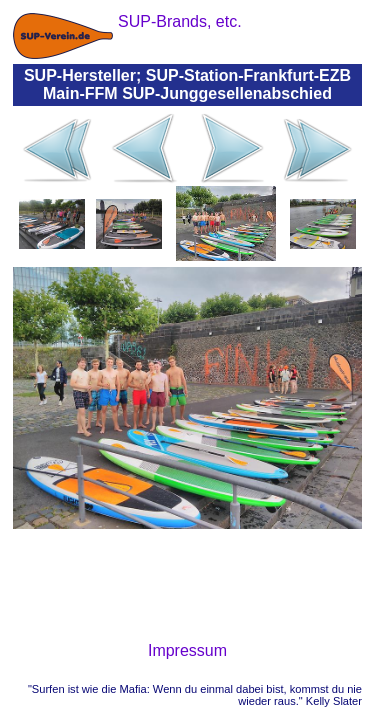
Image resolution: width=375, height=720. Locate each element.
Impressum (187, 650)
